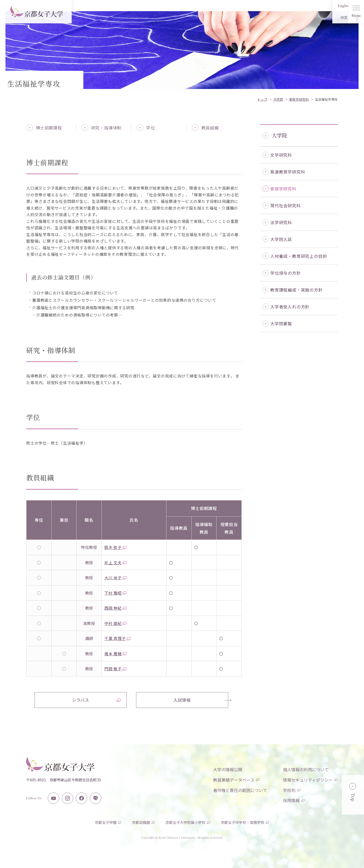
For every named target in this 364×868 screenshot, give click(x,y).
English (329, 6)
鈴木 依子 (116, 547)
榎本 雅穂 (116, 654)
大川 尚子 (116, 578)
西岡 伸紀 (116, 608)
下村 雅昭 (116, 593)
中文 (329, 18)
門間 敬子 (116, 669)
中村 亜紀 (116, 623)
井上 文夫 (116, 563)
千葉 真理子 (118, 638)
